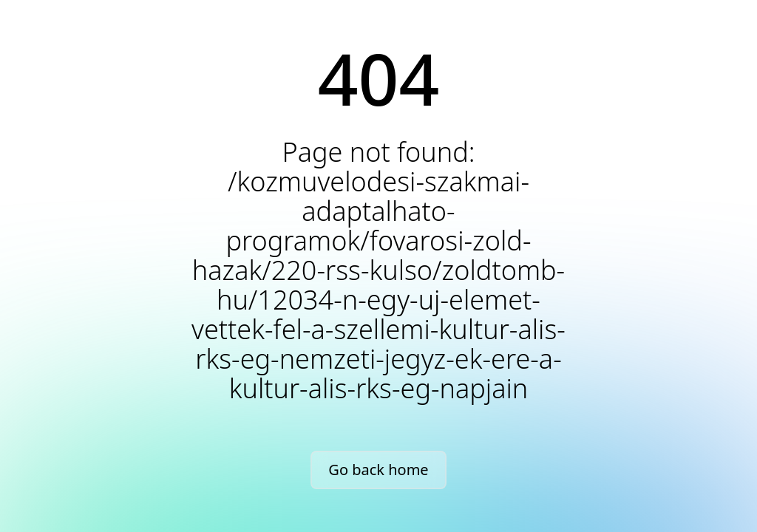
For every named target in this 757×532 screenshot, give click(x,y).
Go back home (378, 470)
